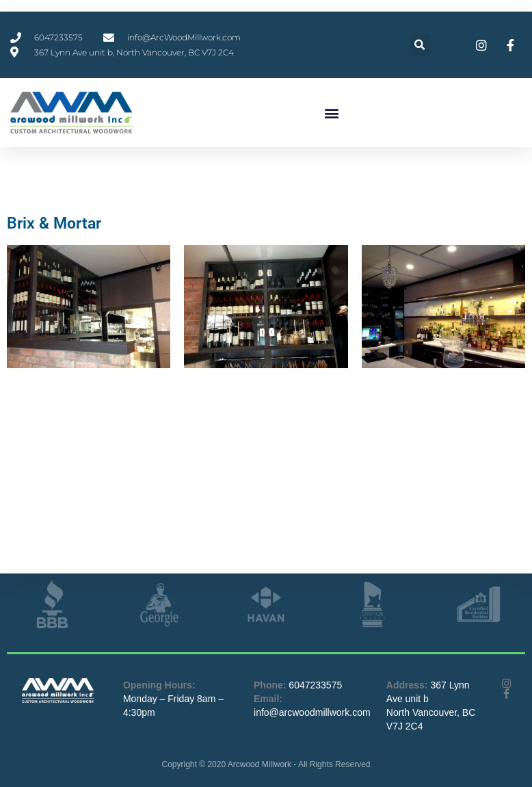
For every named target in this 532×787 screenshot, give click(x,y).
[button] (420, 45)
